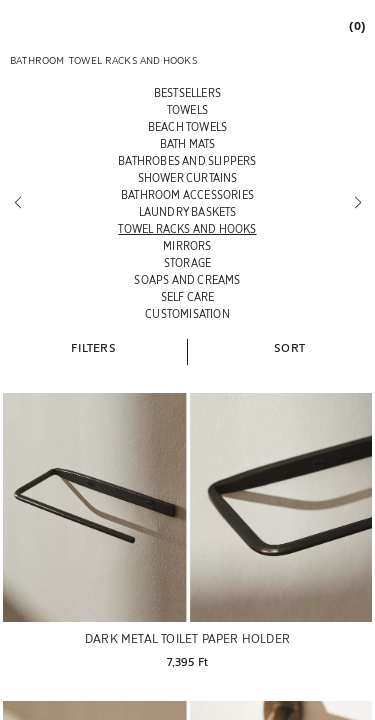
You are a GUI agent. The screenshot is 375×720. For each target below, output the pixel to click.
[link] (356, 25)
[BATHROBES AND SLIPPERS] (187, 160)
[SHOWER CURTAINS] (187, 177)
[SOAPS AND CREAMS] (187, 279)
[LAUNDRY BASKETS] (187, 211)
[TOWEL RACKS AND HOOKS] (187, 228)
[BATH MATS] (187, 143)
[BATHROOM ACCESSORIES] (187, 194)
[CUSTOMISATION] (187, 313)
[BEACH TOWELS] (187, 126)
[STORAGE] (187, 262)
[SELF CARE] (187, 296)
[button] (93, 347)
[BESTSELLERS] (187, 92)
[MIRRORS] (187, 245)
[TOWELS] (187, 109)
